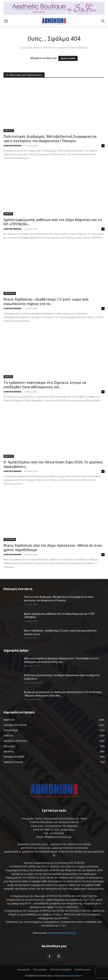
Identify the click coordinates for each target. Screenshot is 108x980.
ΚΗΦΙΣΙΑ (8, 214)
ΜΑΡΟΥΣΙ (9, 131)
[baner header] (54, 8)
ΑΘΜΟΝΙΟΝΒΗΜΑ (13, 146)
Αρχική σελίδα (68, 58)
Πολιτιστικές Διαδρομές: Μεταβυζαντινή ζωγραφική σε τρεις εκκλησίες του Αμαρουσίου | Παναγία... (50, 139)
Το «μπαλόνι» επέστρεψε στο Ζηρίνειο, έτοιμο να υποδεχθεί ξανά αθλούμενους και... (45, 385)
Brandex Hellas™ (74, 976)
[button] (6, 21)
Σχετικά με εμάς (83, 970)
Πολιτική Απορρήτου (61, 970)
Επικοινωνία (24, 970)
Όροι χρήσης (40, 970)
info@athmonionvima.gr (62, 933)
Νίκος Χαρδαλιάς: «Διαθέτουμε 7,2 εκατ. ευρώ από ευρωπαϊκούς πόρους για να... (46, 302)
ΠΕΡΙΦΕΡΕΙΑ (10, 293)
